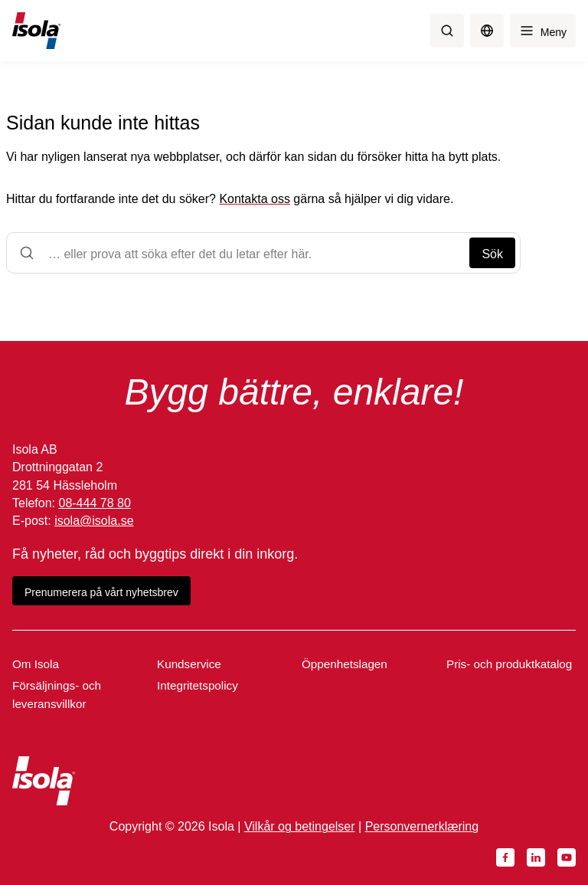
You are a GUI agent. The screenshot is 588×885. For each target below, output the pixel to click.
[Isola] (36, 31)
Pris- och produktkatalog (509, 664)
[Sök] (447, 31)
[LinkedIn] (536, 857)
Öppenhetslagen (345, 664)
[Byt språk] (487, 31)
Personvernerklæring (422, 826)
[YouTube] (567, 857)
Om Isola (36, 664)
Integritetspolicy (198, 685)
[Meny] (543, 31)
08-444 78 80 (94, 503)
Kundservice (189, 664)
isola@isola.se (94, 521)
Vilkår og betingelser (300, 826)
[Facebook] (505, 857)
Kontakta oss (255, 199)
